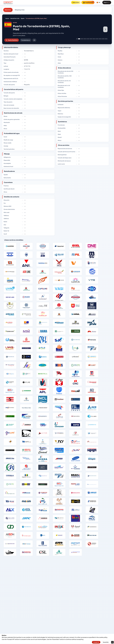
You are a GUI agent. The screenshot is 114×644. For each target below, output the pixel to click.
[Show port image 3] (81, 39)
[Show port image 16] (101, 39)
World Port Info (15, 19)
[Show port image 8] (89, 39)
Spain (23, 19)
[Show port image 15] (99, 39)
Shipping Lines (20, 10)
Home (7, 19)
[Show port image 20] (107, 39)
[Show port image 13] (96, 39)
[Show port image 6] (86, 39)
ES (98, 2)
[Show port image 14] (98, 39)
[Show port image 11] (93, 39)
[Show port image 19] (105, 39)
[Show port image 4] (83, 39)
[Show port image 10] (92, 39)
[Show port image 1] (77, 39)
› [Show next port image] (105, 29)
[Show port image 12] (95, 39)
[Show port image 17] (102, 39)
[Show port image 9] (90, 39)
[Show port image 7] (87, 39)
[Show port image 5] (84, 39)
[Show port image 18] (104, 39)
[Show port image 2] (79, 39)
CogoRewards (88, 2)
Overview (8, 10)
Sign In (107, 2)
